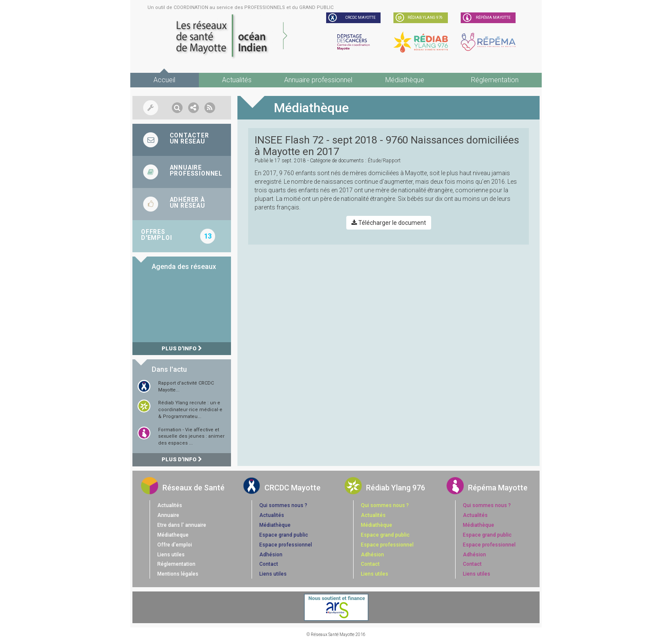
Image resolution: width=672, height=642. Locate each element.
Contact (269, 564)
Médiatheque (173, 535)
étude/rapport (384, 161)
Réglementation (495, 80)
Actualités (237, 80)
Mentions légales (178, 574)
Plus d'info (182, 348)
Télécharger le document (389, 223)
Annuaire (168, 515)
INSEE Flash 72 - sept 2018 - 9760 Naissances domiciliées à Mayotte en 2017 (387, 146)
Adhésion (271, 555)
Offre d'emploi (175, 545)
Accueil (164, 80)
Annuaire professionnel (318, 80)
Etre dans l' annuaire (182, 525)
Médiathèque (405, 80)
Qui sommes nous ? (283, 505)
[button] (177, 108)
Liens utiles (171, 555)
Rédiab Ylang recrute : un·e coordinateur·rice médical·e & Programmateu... (190, 409)
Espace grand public (284, 535)
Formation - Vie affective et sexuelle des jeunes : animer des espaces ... (191, 436)
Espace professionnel (286, 545)
